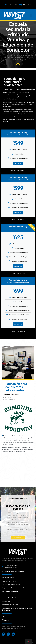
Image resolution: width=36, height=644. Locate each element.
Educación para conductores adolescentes (15, 82)
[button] (31, 16)
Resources (7, 610)
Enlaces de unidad (10, 592)
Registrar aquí (18, 163)
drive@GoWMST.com (24, 114)
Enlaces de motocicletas (13, 571)
